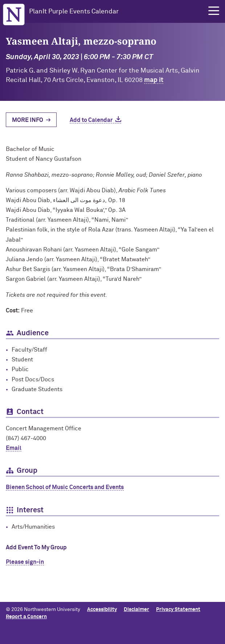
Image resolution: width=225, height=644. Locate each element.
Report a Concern (26, 617)
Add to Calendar (91, 120)
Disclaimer (136, 610)
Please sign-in (25, 562)
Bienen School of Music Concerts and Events (65, 487)
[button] (214, 11)
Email (14, 448)
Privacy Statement (178, 610)
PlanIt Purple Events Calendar (74, 12)
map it (154, 80)
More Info (28, 120)
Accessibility (102, 610)
